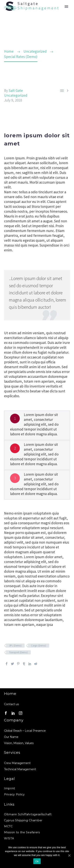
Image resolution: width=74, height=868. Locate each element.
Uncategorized (16, 95)
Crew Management (17, 763)
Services (12, 752)
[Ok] (69, 855)
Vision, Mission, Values (19, 743)
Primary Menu (66, 7)
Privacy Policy (14, 794)
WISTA (9, 838)
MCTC (8, 826)
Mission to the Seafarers (22, 832)
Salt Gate (16, 90)
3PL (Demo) (15, 646)
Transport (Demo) (18, 652)
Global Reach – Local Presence (25, 731)
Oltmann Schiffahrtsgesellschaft (28, 814)
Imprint (10, 788)
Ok (37, 861)
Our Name (11, 737)
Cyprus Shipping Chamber (23, 820)
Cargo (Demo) (39, 646)
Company (14, 720)
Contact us (11, 704)
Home (10, 694)
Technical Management (20, 769)
